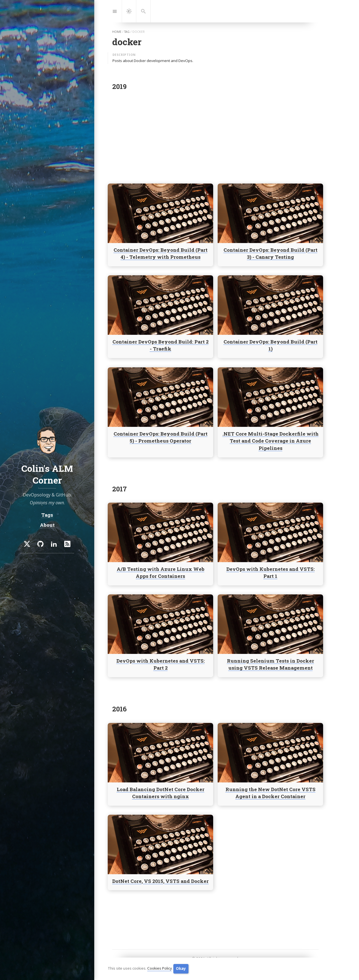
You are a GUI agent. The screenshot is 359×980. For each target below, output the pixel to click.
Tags (47, 515)
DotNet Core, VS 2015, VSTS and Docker (160, 881)
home (117, 32)
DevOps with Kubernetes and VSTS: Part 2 (161, 664)
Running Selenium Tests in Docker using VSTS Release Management (271, 664)
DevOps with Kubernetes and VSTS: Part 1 (271, 573)
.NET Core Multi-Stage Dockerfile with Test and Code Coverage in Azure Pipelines (271, 441)
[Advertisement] (215, 135)
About (47, 525)
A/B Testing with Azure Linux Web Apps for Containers (161, 573)
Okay (181, 968)
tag (127, 32)
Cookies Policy (159, 968)
